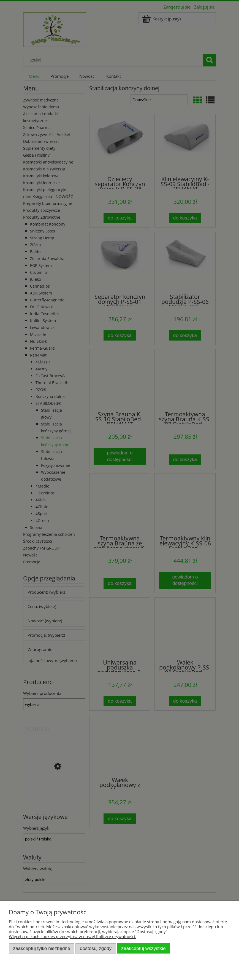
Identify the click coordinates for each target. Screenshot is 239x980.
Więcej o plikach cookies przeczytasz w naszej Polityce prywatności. (73, 936)
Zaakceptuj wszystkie (144, 948)
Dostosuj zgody (96, 948)
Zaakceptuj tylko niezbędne (42, 948)
